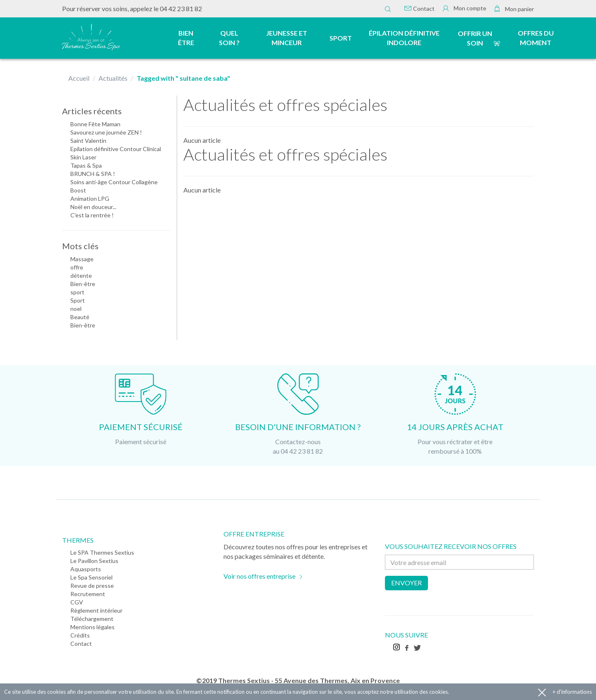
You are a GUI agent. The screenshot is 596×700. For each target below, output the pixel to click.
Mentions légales (93, 627)
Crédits (80, 635)
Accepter (542, 692)
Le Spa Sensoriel (91, 577)
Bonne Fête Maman (95, 124)
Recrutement (88, 594)
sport (77, 292)
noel (76, 309)
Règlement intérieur (96, 610)
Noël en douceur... (93, 207)
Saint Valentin (88, 141)
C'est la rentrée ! (92, 215)
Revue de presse (92, 586)
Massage (82, 259)
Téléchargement (92, 619)
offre (77, 267)
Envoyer (406, 583)
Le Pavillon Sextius (94, 561)
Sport (78, 300)
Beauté (80, 317)
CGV (77, 602)
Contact (419, 8)
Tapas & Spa (86, 165)
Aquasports (86, 569)
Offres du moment (536, 38)
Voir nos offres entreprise (260, 576)
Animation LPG (90, 198)
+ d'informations (572, 692)
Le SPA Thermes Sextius (102, 552)
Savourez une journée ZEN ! (106, 132)
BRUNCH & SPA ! (93, 174)
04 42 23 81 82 (181, 8)
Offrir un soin (475, 38)
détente (81, 275)
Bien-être (83, 284)
